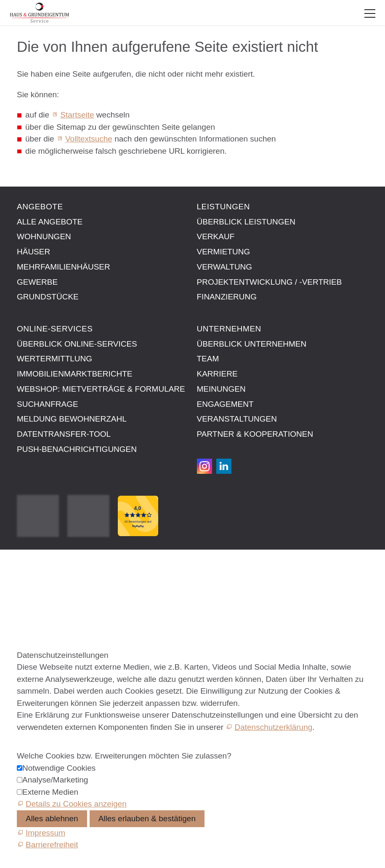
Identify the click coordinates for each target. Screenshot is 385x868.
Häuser (33, 252)
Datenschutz (39, 595)
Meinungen (221, 389)
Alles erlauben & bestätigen (147, 819)
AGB (25, 586)
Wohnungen (44, 236)
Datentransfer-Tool (64, 434)
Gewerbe (37, 282)
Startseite (77, 115)
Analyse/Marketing (55, 780)
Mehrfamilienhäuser (64, 267)
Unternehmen (229, 329)
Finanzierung (227, 297)
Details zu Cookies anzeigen (76, 804)
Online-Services (55, 329)
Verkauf (216, 236)
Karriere (217, 374)
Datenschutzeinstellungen (63, 605)
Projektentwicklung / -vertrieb (269, 282)
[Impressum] (41, 833)
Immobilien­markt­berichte (74, 374)
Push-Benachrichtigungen (77, 449)
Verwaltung (225, 267)
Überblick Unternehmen (252, 344)
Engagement (225, 404)
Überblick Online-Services (77, 344)
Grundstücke (48, 297)
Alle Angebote (50, 222)
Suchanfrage (48, 404)
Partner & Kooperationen (255, 434)
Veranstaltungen (237, 419)
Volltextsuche (89, 139)
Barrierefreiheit (43, 615)
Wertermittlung (54, 359)
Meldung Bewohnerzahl (72, 419)
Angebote (40, 207)
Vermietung (224, 252)
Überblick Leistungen (246, 222)
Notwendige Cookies (59, 768)
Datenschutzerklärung (273, 727)
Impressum (37, 576)
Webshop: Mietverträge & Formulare (101, 389)
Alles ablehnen (52, 819)
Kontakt (30, 567)
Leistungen (223, 207)
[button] (370, 13)
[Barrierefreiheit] (48, 845)
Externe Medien (50, 792)
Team (208, 359)
